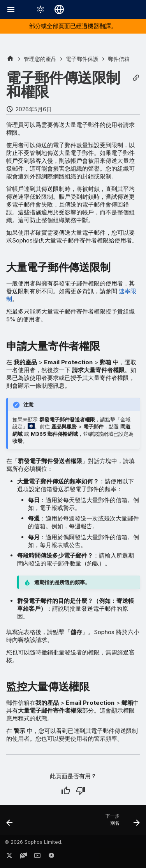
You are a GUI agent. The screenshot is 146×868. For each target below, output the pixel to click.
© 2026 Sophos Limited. (33, 842)
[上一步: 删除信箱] (10, 822)
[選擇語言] (59, 9)
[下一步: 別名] (121, 822)
